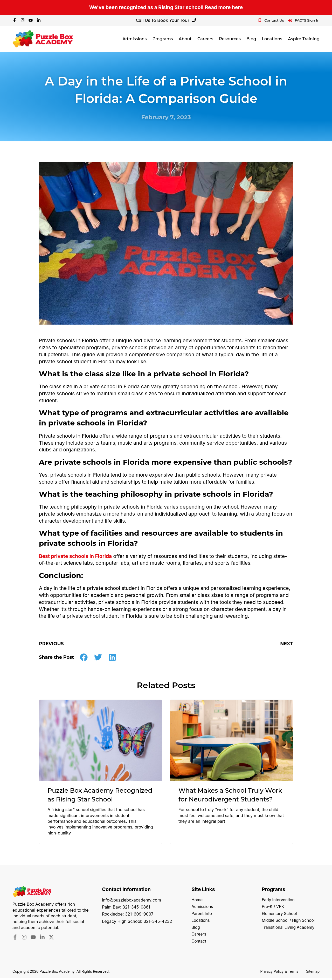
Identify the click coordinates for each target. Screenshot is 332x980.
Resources (230, 39)
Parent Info (202, 914)
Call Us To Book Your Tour (166, 20)
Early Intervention (279, 900)
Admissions (135, 39)
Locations (272, 39)
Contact (199, 943)
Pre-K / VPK (273, 907)
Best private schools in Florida (75, 556)
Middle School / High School (289, 921)
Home (197, 900)
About (185, 39)
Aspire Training (304, 39)
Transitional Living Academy (289, 929)
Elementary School (280, 914)
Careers (205, 39)
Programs (162, 39)
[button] (84, 657)
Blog (251, 39)
